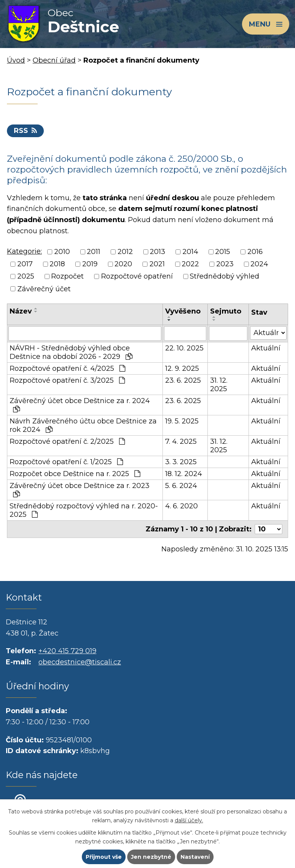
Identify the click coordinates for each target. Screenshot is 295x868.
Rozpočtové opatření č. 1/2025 (66, 462)
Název (21, 311)
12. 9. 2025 (182, 368)
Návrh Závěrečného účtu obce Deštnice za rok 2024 (83, 425)
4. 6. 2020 (181, 506)
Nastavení (195, 857)
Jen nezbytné (151, 857)
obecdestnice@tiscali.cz (80, 662)
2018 (57, 264)
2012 (125, 252)
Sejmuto (226, 311)
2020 (123, 264)
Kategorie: (24, 251)
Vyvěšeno (183, 311)
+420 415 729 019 (67, 651)
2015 (223, 252)
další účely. (189, 820)
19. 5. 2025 (182, 421)
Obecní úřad (54, 60)
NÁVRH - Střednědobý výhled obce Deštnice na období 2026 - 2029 (71, 352)
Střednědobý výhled (225, 277)
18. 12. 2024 (184, 474)
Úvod (16, 60)
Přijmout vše (104, 857)
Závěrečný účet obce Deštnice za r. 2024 (80, 405)
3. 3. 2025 (181, 462)
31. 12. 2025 (219, 385)
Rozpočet (67, 277)
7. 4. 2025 (181, 441)
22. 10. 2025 (184, 348)
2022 (190, 264)
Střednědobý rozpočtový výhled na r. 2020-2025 (84, 510)
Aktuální (266, 348)
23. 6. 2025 (183, 380)
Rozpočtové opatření (137, 277)
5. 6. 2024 (181, 486)
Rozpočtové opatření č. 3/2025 (67, 380)
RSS (25, 131)
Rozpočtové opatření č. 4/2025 (67, 368)
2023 (225, 264)
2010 (62, 252)
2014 (190, 252)
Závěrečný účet (44, 289)
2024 (259, 264)
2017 (25, 264)
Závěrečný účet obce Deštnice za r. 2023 (80, 490)
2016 (255, 252)
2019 (90, 264)
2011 (94, 252)
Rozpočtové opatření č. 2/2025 (67, 441)
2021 (157, 264)
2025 (26, 277)
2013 (157, 252)
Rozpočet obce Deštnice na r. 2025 (75, 474)
